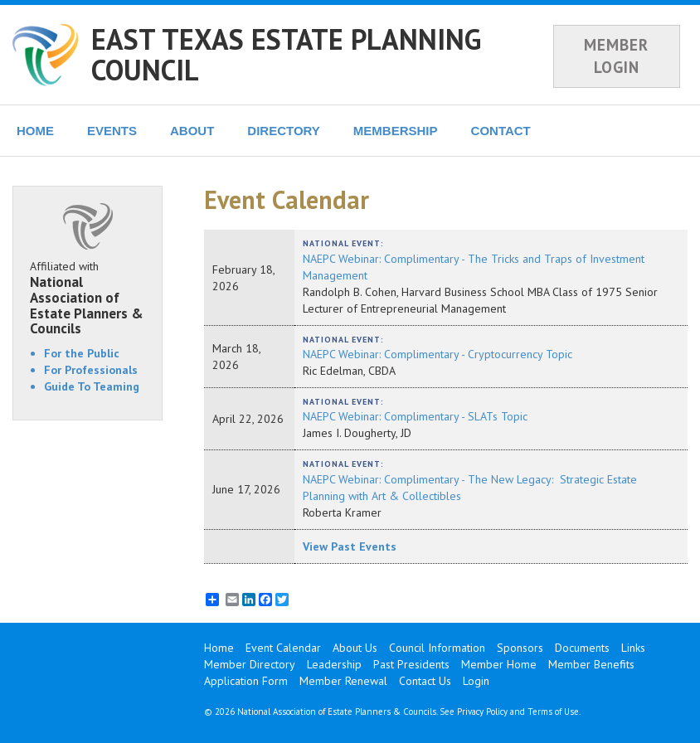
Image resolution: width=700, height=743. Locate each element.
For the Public (82, 353)
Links (633, 648)
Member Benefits (591, 664)
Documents (582, 648)
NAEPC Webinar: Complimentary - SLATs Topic (415, 416)
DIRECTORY (284, 131)
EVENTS (112, 131)
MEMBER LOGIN (616, 56)
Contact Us (425, 681)
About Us (355, 648)
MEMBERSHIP (396, 131)
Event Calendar (283, 648)
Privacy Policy (482, 711)
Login (476, 681)
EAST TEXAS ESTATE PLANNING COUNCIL (286, 54)
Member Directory (250, 664)
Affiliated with (87, 298)
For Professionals (91, 370)
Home (219, 648)
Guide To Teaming (92, 386)
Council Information (437, 648)
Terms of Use (553, 711)
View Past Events (350, 546)
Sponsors (520, 648)
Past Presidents (411, 664)
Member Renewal (343, 681)
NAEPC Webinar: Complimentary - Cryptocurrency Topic (437, 354)
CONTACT (501, 131)
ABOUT (192, 131)
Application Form (246, 681)
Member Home (499, 664)
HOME (35, 131)
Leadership (334, 664)
